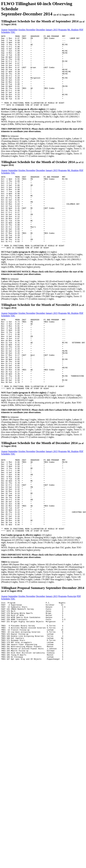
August (4, 30)
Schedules (6, 32)
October (22, 30)
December (41, 30)
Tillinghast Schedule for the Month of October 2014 (38, 176)
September (13, 30)
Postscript (72, 654)
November (31, 30)
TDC (13, 32)
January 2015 (52, 30)
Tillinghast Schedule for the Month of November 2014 (40, 334)
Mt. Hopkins (73, 30)
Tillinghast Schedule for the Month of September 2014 (40, 21)
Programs (62, 30)
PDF (81, 30)
